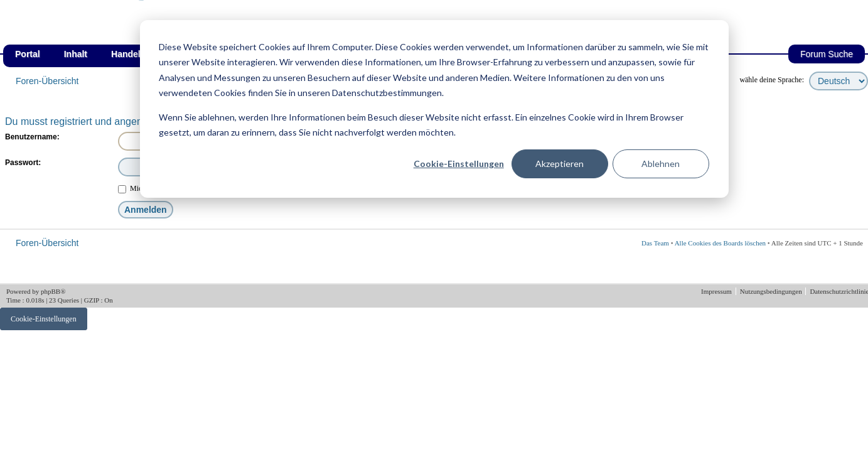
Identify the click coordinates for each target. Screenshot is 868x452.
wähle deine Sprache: (772, 80)
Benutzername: (32, 137)
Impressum (717, 291)
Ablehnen (661, 164)
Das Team (655, 243)
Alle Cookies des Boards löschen (720, 243)
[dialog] (434, 109)
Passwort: (23, 163)
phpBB (51, 291)
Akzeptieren (560, 164)
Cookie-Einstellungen (459, 164)
